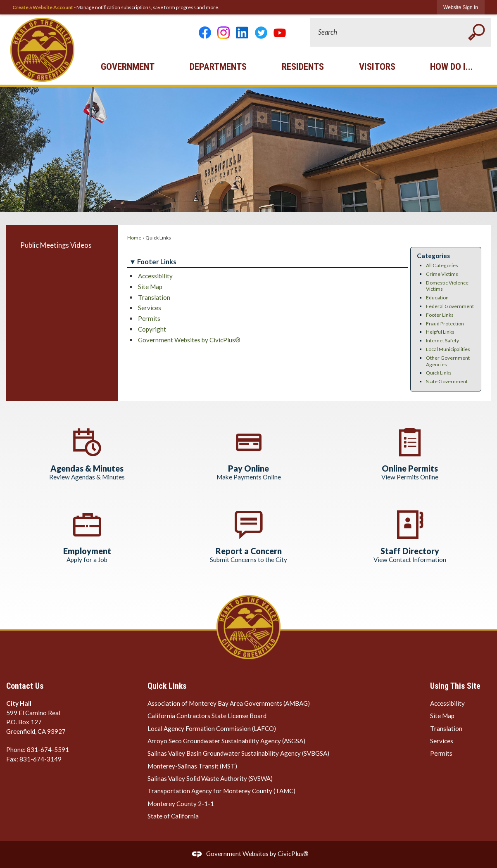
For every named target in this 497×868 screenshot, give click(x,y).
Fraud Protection (445, 324)
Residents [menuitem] (303, 67)
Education (437, 298)
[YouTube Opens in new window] (280, 33)
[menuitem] (62, 245)
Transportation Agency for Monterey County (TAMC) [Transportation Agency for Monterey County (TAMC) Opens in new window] (221, 791)
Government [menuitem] (128, 67)
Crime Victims (442, 274)
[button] (476, 32)
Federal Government (450, 306)
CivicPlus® (293, 854)
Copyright (152, 329)
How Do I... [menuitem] (452, 67)
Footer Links (440, 315)
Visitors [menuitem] (377, 67)
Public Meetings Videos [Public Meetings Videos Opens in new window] (56, 245)
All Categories (442, 265)
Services (150, 308)
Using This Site (455, 686)
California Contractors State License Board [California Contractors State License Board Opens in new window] (207, 716)
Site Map (150, 287)
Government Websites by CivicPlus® (189, 340)
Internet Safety (442, 340)
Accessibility (155, 276)
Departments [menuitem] (218, 67)
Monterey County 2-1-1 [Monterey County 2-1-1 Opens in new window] (181, 804)
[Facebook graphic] (205, 33)
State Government (447, 381)
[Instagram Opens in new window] (224, 33)
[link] (461, 7)
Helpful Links (440, 332)
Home (134, 238)
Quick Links (439, 373)
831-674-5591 (48, 749)
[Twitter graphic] (261, 33)
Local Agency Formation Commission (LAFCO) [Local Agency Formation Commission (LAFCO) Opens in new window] (212, 728)
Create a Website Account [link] (43, 7)
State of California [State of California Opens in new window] (173, 816)
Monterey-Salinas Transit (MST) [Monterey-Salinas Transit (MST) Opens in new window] (192, 766)
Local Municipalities (448, 349)
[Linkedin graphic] (242, 33)
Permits (149, 318)
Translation (154, 297)
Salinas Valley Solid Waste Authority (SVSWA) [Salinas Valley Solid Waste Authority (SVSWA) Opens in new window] (210, 778)
